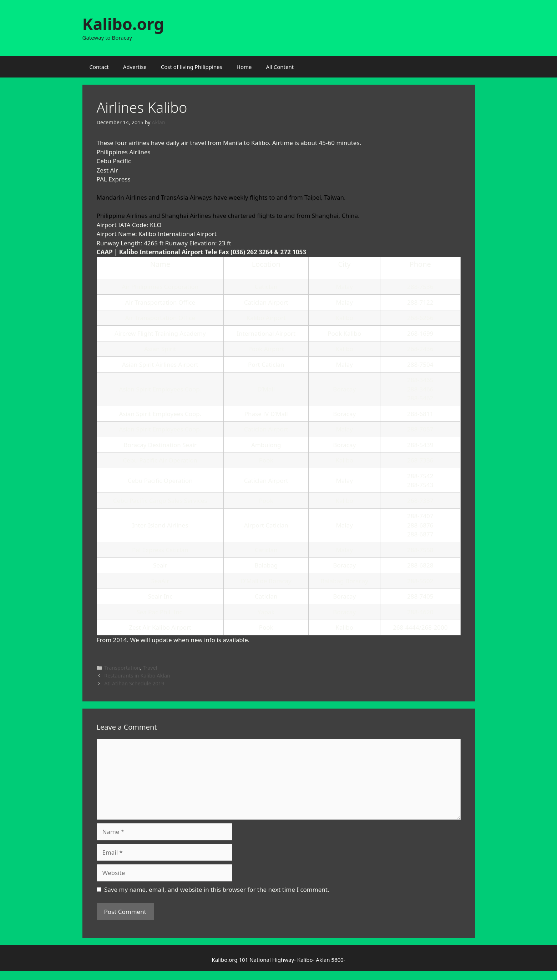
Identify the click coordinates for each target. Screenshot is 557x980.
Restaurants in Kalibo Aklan (137, 676)
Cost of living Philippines (192, 67)
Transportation (122, 668)
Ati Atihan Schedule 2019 (134, 683)
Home (244, 67)
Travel (150, 668)
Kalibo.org (123, 24)
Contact (99, 67)
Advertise (135, 67)
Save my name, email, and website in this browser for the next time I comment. (217, 889)
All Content (280, 67)
